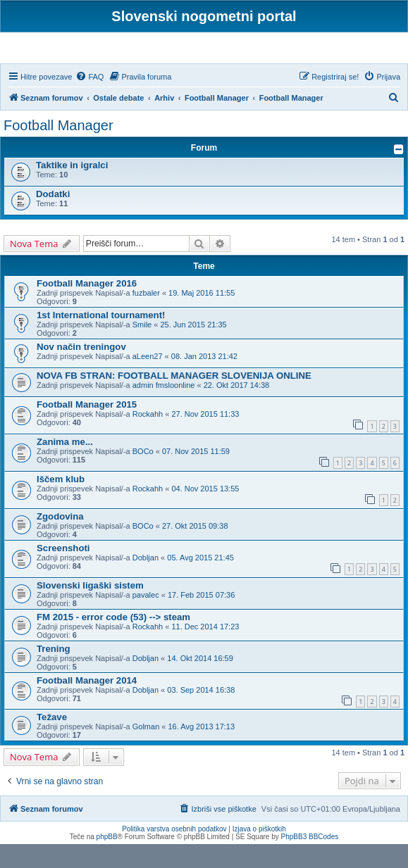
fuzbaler (146, 317)
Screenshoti (63, 572)
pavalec (146, 619)
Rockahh (148, 439)
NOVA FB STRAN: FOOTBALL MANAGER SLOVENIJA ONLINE (174, 400)
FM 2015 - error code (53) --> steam (113, 641)
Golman (146, 751)
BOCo (143, 476)
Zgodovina (60, 540)
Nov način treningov (81, 371)
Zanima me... (65, 466)
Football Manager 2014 (87, 704)
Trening (54, 673)
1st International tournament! (101, 340)
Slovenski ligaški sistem (90, 609)
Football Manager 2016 (87, 308)
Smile (142, 349)
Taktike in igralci (72, 190)
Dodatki (53, 219)
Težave (52, 742)
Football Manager (58, 150)
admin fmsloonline (164, 410)
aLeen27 (148, 381)
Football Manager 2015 (87, 429)
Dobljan (146, 581)
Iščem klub (61, 503)
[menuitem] (89, 101)
